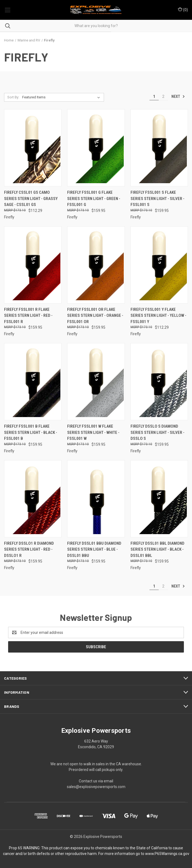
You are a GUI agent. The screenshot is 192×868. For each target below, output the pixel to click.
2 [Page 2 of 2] (163, 96)
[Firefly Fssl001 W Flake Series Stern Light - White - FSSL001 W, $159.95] (96, 382)
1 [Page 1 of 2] (154, 96)
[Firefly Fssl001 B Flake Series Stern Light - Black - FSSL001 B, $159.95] (33, 382)
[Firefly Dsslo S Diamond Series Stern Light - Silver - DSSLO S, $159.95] (159, 382)
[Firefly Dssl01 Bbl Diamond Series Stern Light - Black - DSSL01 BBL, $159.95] (159, 499)
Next (178, 96)
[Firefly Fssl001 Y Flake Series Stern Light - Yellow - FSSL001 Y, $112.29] (159, 265)
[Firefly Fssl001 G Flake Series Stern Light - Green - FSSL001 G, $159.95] (96, 148)
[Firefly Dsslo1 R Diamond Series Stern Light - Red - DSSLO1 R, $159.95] (33, 499)
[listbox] (62, 97)
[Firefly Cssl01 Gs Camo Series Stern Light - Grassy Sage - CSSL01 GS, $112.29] (33, 148)
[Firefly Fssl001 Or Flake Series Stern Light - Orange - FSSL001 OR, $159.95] (96, 265)
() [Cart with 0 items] (183, 9)
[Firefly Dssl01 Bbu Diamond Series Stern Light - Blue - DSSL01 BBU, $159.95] (96, 499)
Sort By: (13, 97)
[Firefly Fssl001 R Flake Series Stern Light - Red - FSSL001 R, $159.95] (33, 265)
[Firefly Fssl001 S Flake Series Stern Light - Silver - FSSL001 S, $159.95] (159, 148)
